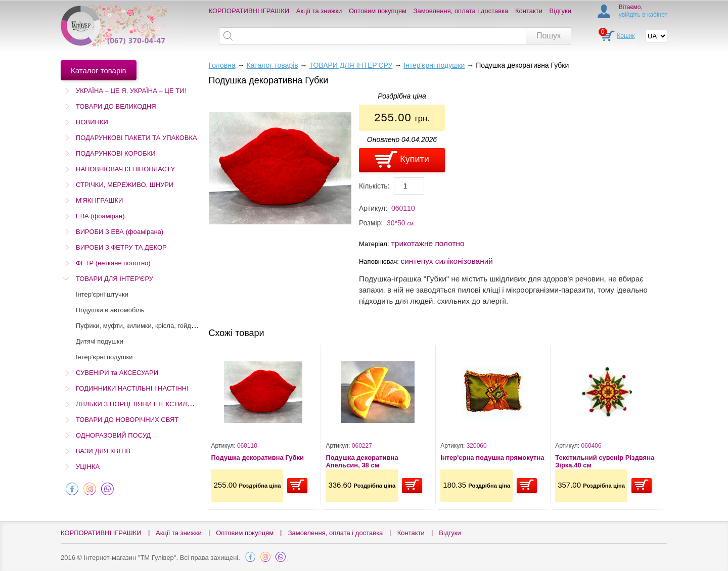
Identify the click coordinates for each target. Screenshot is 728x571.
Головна (222, 65)
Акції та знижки (319, 11)
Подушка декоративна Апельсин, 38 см (362, 462)
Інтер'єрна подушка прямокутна (492, 458)
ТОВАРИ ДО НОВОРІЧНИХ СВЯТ (127, 420)
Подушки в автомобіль (110, 310)
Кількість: (374, 186)
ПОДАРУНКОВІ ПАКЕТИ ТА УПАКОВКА (136, 138)
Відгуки (560, 11)
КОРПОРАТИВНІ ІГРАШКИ (249, 11)
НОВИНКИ (92, 122)
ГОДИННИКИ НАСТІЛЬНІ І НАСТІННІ (132, 388)
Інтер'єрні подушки (104, 357)
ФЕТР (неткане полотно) (113, 263)
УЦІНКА (88, 467)
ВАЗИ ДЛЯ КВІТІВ (103, 451)
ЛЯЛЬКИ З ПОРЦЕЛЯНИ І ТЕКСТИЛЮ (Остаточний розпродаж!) (174, 404)
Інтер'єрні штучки (102, 294)
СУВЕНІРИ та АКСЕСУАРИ (117, 373)
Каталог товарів (272, 65)
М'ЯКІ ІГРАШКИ (99, 200)
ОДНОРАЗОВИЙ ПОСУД (113, 435)
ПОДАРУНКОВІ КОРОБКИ (116, 153)
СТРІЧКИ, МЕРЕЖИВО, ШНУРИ (125, 185)
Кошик (626, 36)
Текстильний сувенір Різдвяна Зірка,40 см (605, 462)
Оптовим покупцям (378, 11)
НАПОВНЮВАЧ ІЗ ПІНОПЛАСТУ (125, 169)
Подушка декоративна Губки (258, 458)
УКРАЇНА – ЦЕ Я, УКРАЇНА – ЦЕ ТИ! (131, 91)
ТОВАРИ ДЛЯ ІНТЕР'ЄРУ (115, 279)
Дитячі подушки (100, 341)
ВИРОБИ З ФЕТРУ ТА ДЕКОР (121, 247)
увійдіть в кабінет (643, 15)
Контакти (529, 11)
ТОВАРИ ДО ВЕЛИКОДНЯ (116, 106)
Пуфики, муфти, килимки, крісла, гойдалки (141, 326)
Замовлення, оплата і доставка (461, 11)
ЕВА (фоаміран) (100, 216)
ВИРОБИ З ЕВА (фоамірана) (120, 232)
